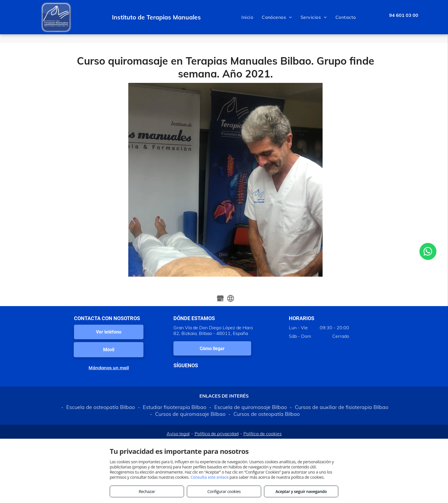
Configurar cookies (224, 491)
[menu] (435, 17)
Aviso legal (178, 434)
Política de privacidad (217, 434)
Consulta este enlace (210, 477)
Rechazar (147, 491)
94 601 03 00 (404, 15)
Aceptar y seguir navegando (301, 491)
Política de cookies (263, 434)
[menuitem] (247, 17)
